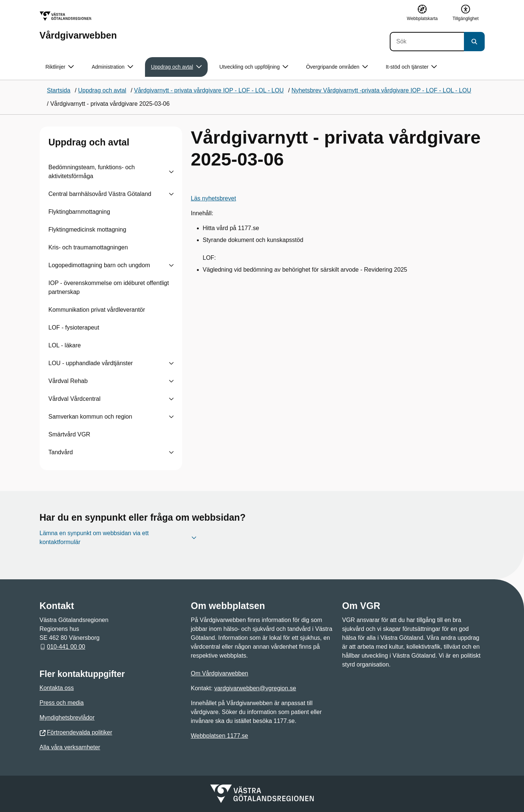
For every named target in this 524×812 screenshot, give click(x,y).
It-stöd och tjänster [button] (411, 67)
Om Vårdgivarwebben (220, 673)
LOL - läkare (65, 345)
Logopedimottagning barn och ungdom (99, 265)
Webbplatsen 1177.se (220, 736)
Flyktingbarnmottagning (79, 212)
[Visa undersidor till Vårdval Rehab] (171, 381)
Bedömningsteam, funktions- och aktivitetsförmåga (92, 172)
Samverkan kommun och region (90, 417)
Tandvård (61, 452)
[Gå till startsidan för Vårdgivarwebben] (78, 26)
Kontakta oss (57, 688)
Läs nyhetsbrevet (214, 198)
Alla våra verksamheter (70, 747)
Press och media (62, 703)
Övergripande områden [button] (337, 67)
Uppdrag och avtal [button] (176, 67)
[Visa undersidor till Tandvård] (171, 452)
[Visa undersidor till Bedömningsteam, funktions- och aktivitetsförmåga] (171, 172)
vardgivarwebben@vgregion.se (255, 688)
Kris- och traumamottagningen (88, 247)
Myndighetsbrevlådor (67, 718)
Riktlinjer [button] (60, 67)
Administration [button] (112, 67)
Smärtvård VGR (70, 434)
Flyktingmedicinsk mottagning (88, 230)
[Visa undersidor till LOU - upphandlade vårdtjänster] (171, 363)
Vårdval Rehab (68, 381)
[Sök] (427, 42)
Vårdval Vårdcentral (75, 399)
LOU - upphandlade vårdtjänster (91, 363)
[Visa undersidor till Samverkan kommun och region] (171, 417)
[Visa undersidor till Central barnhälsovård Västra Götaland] (171, 194)
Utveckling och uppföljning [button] (254, 67)
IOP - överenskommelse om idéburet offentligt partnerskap (109, 287)
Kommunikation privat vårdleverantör (97, 310)
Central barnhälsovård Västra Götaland (100, 194)
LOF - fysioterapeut (74, 328)
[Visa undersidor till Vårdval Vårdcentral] (171, 399)
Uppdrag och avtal (89, 142)
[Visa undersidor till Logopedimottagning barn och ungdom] (171, 265)
